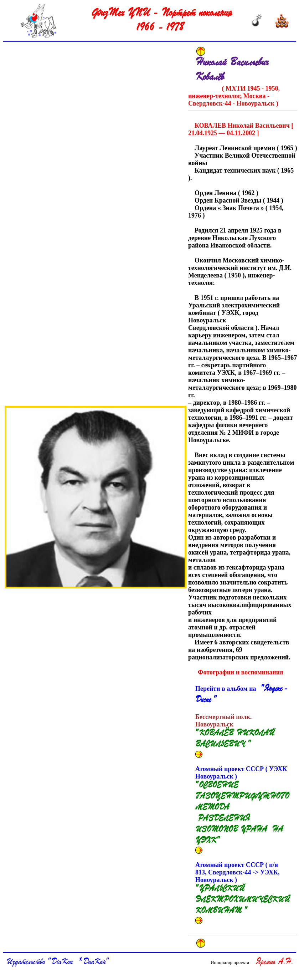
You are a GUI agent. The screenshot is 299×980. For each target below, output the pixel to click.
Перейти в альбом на (241, 695)
